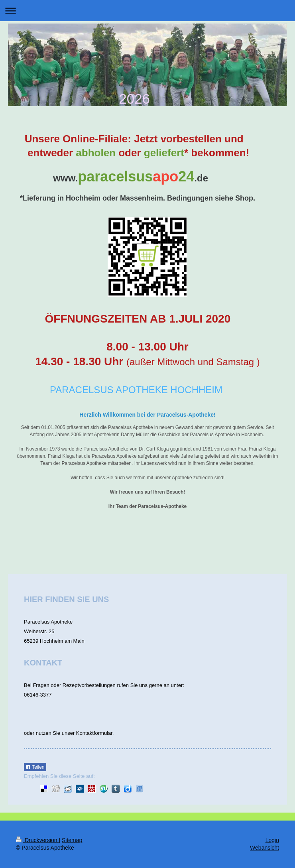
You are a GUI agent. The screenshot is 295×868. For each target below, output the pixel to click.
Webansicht (265, 848)
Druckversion (37, 840)
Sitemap (72, 840)
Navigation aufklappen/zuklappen (147, 11)
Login (272, 840)
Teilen (35, 767)
